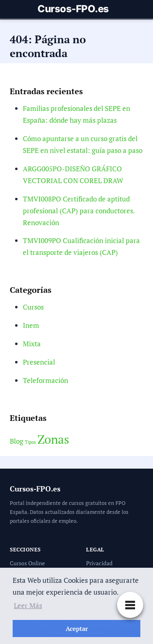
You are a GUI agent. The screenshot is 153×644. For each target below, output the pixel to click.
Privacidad (99, 563)
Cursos (33, 307)
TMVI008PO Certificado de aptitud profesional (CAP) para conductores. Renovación (79, 211)
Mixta (32, 344)
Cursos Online (27, 563)
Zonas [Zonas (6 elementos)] (53, 439)
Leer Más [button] (28, 605)
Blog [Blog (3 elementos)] (17, 441)
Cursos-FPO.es (73, 9)
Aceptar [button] (77, 629)
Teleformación (45, 380)
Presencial (39, 362)
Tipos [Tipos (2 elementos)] (30, 442)
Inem (31, 325)
